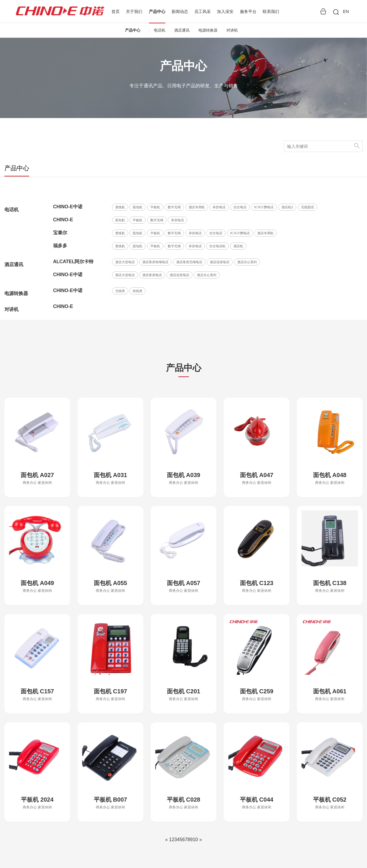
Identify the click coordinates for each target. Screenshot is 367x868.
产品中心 (157, 12)
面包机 (138, 207)
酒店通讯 (182, 30)
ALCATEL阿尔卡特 (73, 262)
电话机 (160, 30)
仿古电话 (240, 207)
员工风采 (203, 12)
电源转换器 (208, 30)
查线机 (120, 207)
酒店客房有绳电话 (155, 262)
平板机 (155, 207)
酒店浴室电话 (220, 262)
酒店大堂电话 (125, 262)
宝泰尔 (60, 233)
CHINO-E (63, 220)
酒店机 (238, 246)
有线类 (138, 291)
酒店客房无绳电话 (189, 262)
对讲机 (232, 30)
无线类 (120, 291)
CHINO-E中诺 (68, 207)
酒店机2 (287, 207)
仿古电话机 (217, 246)
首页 (116, 12)
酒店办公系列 (247, 262)
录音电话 (219, 207)
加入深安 (225, 12)
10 (195, 840)
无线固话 (307, 207)
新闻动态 (180, 12)
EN (346, 11)
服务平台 (248, 12)
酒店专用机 (197, 207)
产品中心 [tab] (17, 168)
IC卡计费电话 (264, 207)
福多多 (60, 246)
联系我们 (271, 12)
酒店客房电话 (152, 275)
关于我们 (134, 12)
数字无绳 (174, 207)
